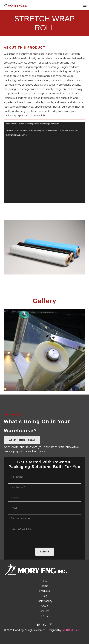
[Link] (15, 5)
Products (44, 591)
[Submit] (45, 552)
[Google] (45, 625)
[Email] (44, 508)
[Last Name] (44, 487)
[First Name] (44, 477)
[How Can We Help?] (44, 535)
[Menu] (85, 5)
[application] (44, 162)
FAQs (44, 616)
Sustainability (45, 601)
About (45, 606)
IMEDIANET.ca (71, 630)
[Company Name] (44, 518)
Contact (45, 611)
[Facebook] (38, 625)
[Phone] (44, 498)
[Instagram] (51, 625)
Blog (44, 596)
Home (45, 586)
